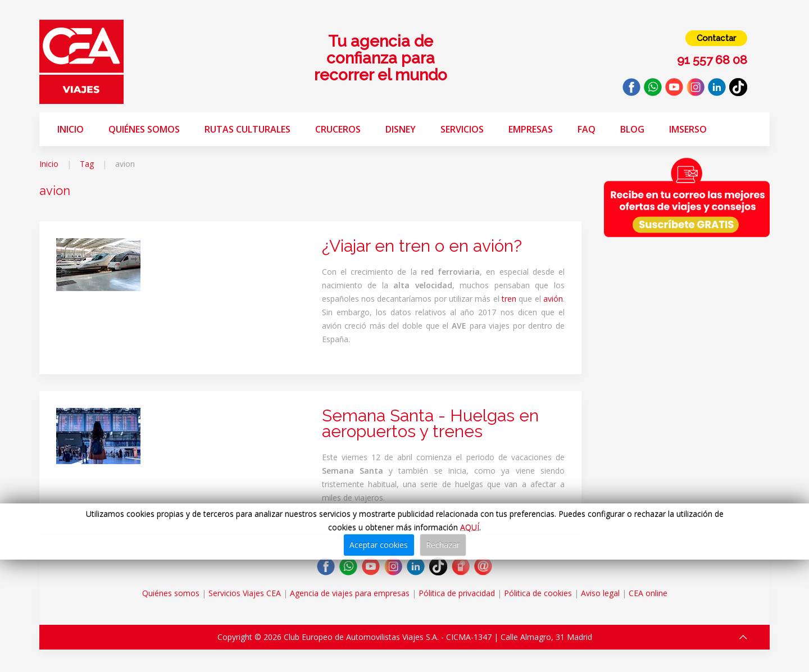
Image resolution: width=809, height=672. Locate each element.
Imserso (688, 129)
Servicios (462, 129)
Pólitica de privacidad (457, 593)
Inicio (71, 129)
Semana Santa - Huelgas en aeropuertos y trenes (430, 423)
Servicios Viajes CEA (245, 593)
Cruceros (338, 129)
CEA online (648, 593)
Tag (87, 164)
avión (553, 299)
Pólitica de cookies (538, 593)
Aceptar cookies (379, 545)
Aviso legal (600, 593)
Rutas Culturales (247, 129)
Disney (401, 129)
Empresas (531, 129)
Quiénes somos (144, 129)
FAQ (587, 129)
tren (509, 299)
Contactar (716, 38)
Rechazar (443, 545)
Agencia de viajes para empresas (350, 593)
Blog (632, 129)
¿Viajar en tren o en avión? (422, 246)
